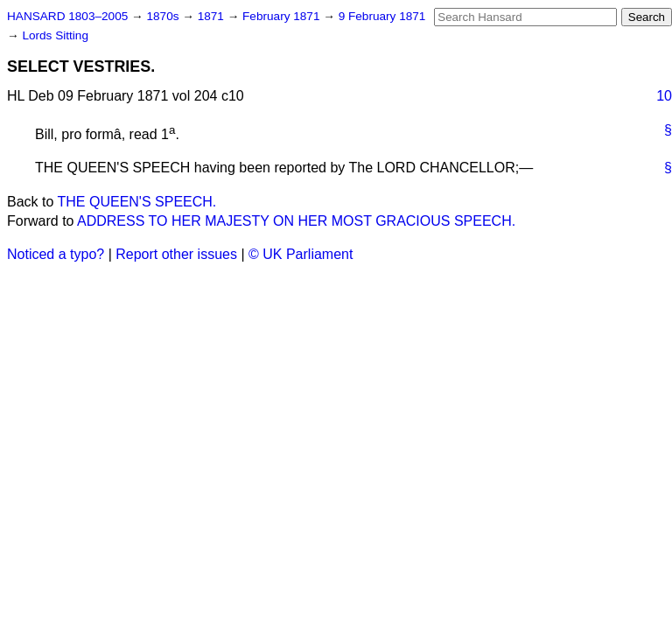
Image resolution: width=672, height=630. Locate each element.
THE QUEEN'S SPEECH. (137, 202)
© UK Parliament (301, 254)
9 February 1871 (382, 16)
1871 (213, 16)
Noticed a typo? (56, 254)
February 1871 (283, 16)
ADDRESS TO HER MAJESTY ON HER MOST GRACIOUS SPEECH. (296, 221)
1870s (164, 16)
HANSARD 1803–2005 (67, 16)
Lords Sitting (55, 35)
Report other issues (176, 254)
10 (664, 96)
